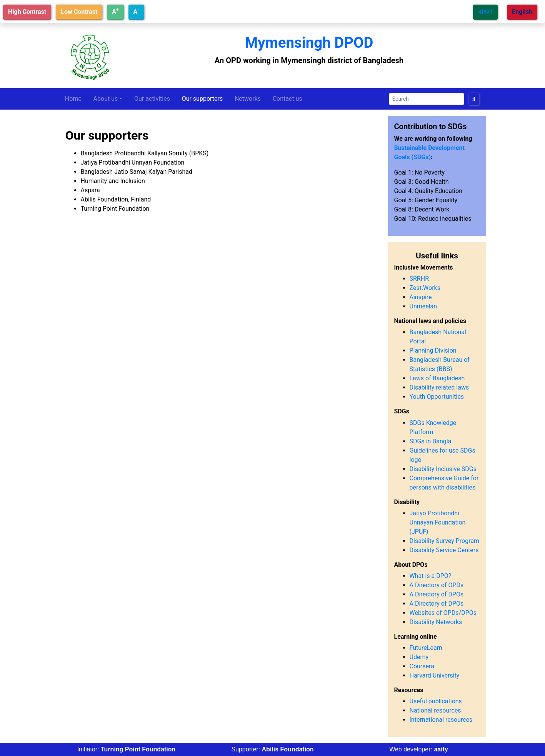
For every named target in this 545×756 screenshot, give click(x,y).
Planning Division (433, 351)
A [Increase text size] (115, 11)
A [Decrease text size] (136, 11)
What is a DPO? (431, 576)
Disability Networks (436, 622)
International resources (441, 720)
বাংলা (485, 12)
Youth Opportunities (437, 397)
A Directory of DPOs (437, 594)
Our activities (152, 99)
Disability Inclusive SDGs (443, 469)
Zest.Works (425, 288)
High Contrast (27, 12)
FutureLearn (426, 648)
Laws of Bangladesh (437, 378)
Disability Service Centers (444, 550)
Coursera (422, 666)
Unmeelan (423, 306)
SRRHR (419, 279)
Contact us (287, 99)
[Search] (427, 99)
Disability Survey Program (445, 541)
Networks (248, 99)
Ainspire (421, 297)
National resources (435, 710)
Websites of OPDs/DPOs (443, 613)
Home (73, 99)
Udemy (419, 657)
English (522, 12)
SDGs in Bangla (431, 441)
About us (106, 99)
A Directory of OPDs (437, 585)
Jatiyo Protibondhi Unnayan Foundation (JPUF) (438, 522)
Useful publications (436, 701)
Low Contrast (79, 12)
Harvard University (435, 675)
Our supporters (202, 99)
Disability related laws (439, 387)
